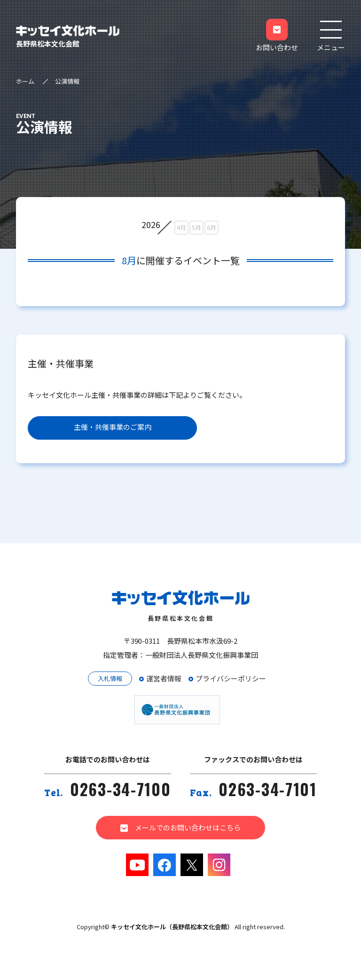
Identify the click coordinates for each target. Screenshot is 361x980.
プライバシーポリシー (231, 678)
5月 (196, 227)
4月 (181, 227)
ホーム (25, 81)
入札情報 (110, 678)
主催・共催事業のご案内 (113, 427)
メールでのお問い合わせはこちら (180, 827)
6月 (212, 227)
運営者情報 (164, 678)
